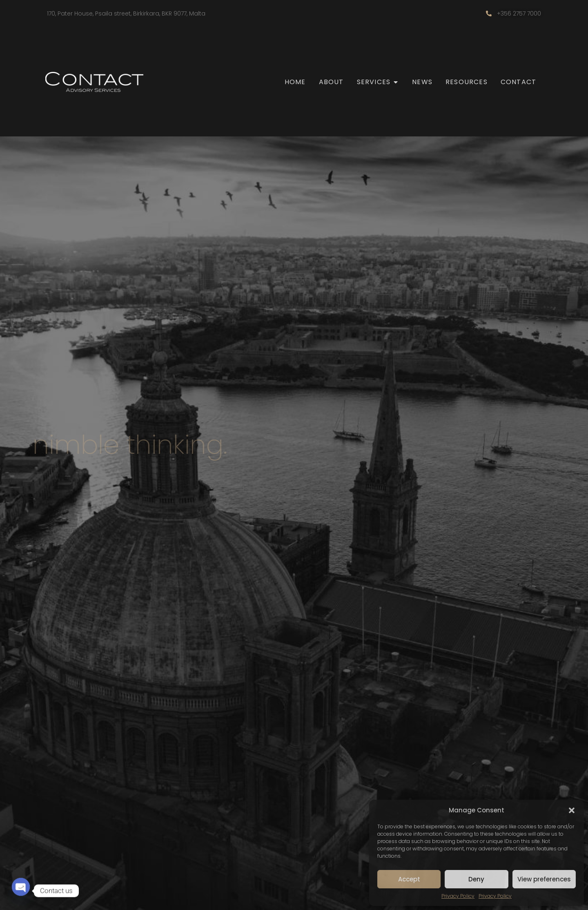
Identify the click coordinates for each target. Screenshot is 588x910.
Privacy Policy (458, 896)
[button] (572, 810)
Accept (409, 879)
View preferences (544, 879)
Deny (476, 879)
